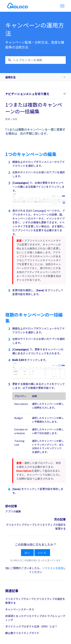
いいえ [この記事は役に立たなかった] (42, 553)
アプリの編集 (13, 511)
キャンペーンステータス (20, 609)
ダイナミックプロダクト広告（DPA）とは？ (31, 626)
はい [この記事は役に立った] (27, 553)
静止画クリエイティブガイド (22, 633)
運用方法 (10, 77)
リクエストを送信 (53, 568)
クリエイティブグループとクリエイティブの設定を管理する (35, 601)
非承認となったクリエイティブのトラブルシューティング (35, 618)
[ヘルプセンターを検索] (35, 60)
